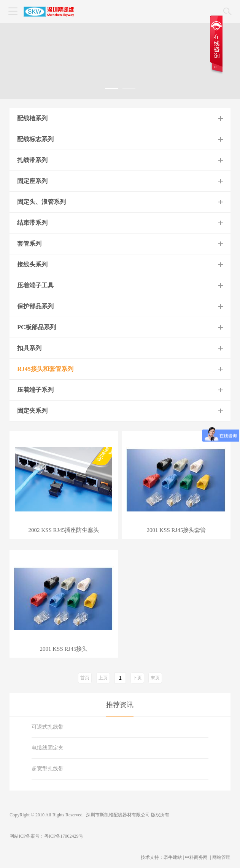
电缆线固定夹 (48, 748)
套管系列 (29, 244)
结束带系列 (32, 223)
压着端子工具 (35, 285)
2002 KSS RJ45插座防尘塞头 (64, 530)
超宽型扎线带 (48, 769)
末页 (155, 678)
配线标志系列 (35, 139)
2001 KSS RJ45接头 (64, 649)
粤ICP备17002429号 (64, 836)
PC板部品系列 (36, 327)
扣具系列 (29, 348)
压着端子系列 (35, 390)
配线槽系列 (32, 118)
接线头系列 (32, 264)
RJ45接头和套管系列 (45, 369)
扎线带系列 (32, 160)
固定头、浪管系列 (41, 202)
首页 (85, 678)
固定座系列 (32, 181)
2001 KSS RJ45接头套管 (176, 530)
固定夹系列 (32, 411)
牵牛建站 (173, 857)
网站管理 (221, 857)
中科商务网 (196, 857)
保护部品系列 (35, 306)
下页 (137, 678)
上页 (103, 678)
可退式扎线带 (48, 727)
